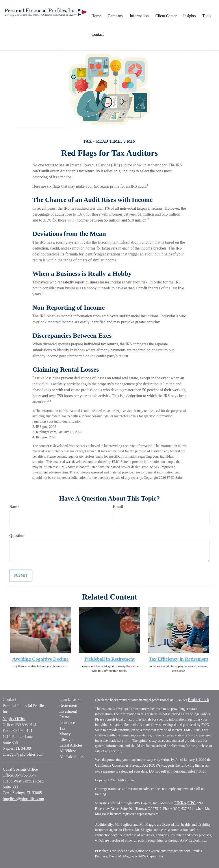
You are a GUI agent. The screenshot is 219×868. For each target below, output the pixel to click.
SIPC (191, 803)
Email (118, 507)
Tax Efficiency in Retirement (179, 659)
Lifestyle (67, 740)
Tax (62, 728)
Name (14, 507)
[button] (115, 16)
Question (17, 536)
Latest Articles (71, 745)
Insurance (67, 723)
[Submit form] (21, 576)
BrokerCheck (199, 700)
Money (65, 734)
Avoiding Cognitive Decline (40, 659)
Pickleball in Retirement (109, 659)
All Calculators (71, 757)
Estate (64, 717)
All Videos (68, 751)
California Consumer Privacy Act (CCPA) (128, 765)
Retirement (68, 706)
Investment (68, 711)
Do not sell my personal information (178, 771)
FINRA (180, 803)
